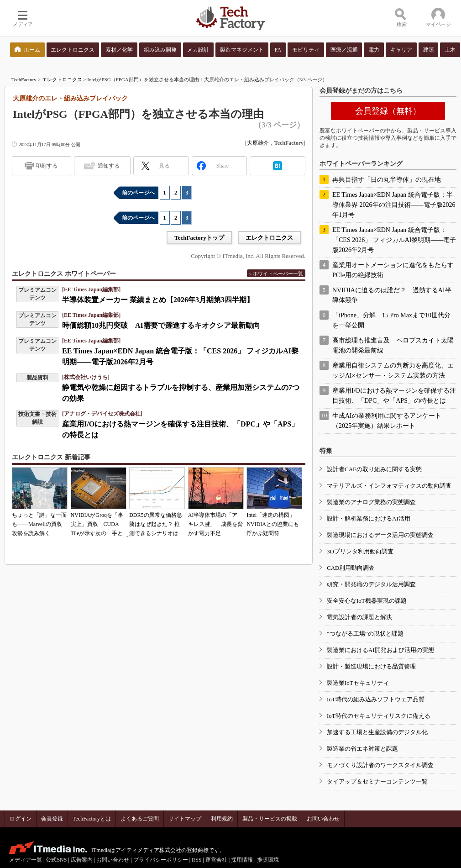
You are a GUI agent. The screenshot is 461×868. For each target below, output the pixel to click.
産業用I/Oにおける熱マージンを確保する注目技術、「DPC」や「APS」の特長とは (394, 396)
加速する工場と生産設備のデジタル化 (377, 732)
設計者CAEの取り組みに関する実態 (374, 469)
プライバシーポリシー (161, 860)
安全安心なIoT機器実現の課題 (367, 601)
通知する (109, 166)
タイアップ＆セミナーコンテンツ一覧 (377, 781)
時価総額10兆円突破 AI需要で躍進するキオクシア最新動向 (161, 325)
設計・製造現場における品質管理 (371, 666)
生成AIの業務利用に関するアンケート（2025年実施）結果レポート (387, 421)
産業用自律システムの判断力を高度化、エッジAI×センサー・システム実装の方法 (393, 371)
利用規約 (222, 819)
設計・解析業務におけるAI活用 (369, 518)
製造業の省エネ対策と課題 (362, 749)
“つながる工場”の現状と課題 (365, 634)
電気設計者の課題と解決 (359, 617)
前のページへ (138, 193)
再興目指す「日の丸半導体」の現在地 (387, 180)
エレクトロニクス (62, 79)
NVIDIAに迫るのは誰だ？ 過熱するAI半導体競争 (392, 295)
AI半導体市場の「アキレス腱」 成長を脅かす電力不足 (215, 524)
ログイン (21, 819)
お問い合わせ (323, 819)
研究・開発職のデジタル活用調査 (371, 584)
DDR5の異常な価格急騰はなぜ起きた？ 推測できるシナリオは (155, 524)
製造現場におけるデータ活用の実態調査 (380, 535)
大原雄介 (258, 143)
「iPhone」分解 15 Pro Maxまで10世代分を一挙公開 (391, 320)
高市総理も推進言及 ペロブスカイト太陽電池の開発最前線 (393, 345)
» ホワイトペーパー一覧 (276, 274)
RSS (196, 860)
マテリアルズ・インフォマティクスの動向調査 (389, 486)
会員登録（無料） (388, 111)
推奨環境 (268, 860)
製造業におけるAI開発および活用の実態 (380, 650)
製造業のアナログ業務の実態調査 (371, 502)
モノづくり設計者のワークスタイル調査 (380, 765)
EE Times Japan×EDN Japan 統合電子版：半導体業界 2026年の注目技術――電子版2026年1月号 (394, 205)
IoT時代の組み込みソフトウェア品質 (376, 699)
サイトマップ (185, 819)
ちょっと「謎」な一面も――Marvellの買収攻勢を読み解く (39, 524)
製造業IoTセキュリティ (358, 683)
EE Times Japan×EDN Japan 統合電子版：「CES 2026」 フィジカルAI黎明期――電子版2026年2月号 (394, 240)
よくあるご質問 (140, 819)
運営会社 (216, 860)
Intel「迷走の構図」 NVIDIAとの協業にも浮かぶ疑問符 (273, 524)
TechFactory (24, 79)
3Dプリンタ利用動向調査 (360, 551)
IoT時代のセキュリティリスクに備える (379, 716)
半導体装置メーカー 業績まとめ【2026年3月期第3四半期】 (158, 300)
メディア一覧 (26, 860)
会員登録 (52, 819)
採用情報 (242, 860)
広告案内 (82, 860)
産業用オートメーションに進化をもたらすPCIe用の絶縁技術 (393, 270)
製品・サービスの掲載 (270, 819)
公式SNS (56, 860)
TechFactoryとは (92, 819)
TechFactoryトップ (199, 238)
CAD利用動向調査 (351, 568)
